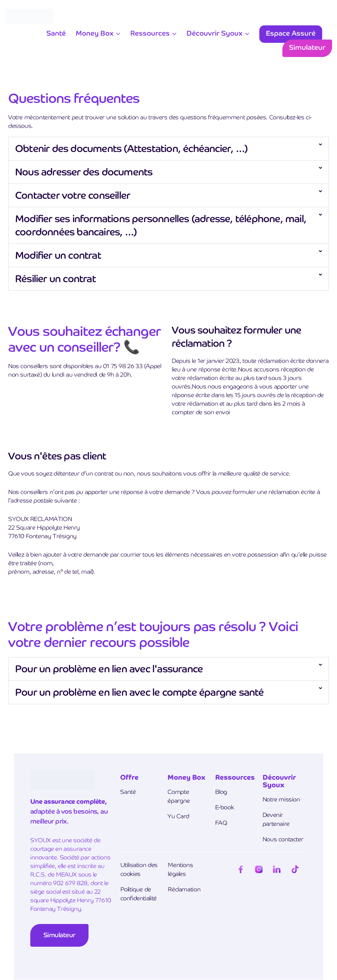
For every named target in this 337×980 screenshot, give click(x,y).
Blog (221, 792)
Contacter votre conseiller (73, 195)
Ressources (150, 33)
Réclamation (184, 889)
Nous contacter (283, 839)
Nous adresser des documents (84, 172)
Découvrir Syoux (215, 33)
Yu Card (178, 816)
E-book (225, 807)
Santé (56, 33)
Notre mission (281, 799)
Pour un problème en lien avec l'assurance (109, 669)
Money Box (95, 33)
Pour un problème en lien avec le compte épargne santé (140, 692)
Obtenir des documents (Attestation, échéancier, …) (131, 148)
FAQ (221, 823)
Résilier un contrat (55, 279)
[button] (168, 149)
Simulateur (307, 47)
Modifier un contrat (58, 255)
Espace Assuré (291, 33)
